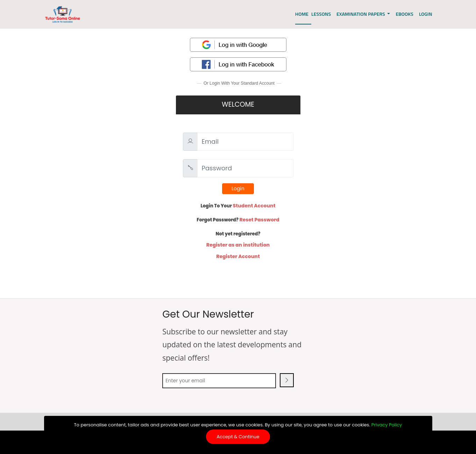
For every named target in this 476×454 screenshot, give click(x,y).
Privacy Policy (387, 425)
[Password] (245, 168)
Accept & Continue (238, 437)
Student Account (254, 206)
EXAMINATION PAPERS (361, 14)
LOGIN (426, 14)
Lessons (321, 14)
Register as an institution (238, 245)
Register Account (238, 256)
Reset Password (259, 220)
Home (302, 14)
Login (238, 189)
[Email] (245, 142)
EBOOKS (404, 14)
